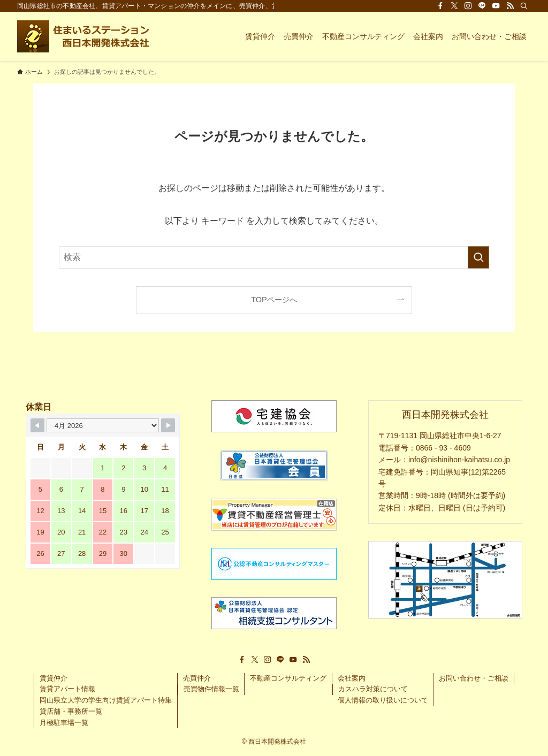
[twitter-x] (454, 6)
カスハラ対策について (373, 689)
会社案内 (352, 678)
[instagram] (468, 6)
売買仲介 (197, 678)
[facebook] (440, 6)
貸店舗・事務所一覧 (71, 711)
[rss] (510, 6)
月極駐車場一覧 (64, 723)
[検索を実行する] (478, 257)
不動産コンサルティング (288, 678)
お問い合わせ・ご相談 (474, 678)
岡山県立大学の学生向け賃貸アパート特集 (106, 700)
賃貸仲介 (54, 678)
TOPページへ (274, 300)
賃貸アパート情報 (67, 689)
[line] (482, 6)
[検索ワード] (274, 257)
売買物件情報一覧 (211, 689)
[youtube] (496, 6)
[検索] (524, 6)
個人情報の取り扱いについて (383, 700)
